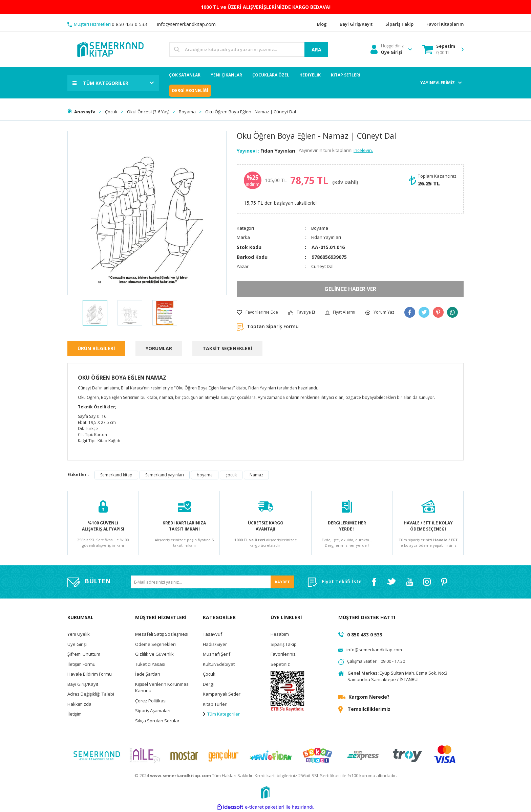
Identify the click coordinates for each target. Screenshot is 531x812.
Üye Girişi (77, 644)
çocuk (231, 475)
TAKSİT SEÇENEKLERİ (227, 348)
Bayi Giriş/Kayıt (83, 684)
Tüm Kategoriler (221, 714)
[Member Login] (387, 49)
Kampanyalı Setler (222, 694)
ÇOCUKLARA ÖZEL (271, 75)
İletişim (75, 714)
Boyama (320, 228)
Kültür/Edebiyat (219, 664)
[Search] (249, 49)
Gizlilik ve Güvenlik (154, 654)
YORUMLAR (159, 348)
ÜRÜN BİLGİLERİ (96, 348)
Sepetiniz (280, 664)
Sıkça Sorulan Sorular (157, 721)
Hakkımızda (79, 704)
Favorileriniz (283, 654)
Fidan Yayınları (278, 151)
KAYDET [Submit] (282, 582)
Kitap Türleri (215, 704)
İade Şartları (148, 674)
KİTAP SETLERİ (346, 75)
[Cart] (439, 49)
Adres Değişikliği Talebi (91, 694)
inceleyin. (363, 150)
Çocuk (209, 674)
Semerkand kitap (116, 475)
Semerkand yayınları (165, 475)
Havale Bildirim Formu (90, 674)
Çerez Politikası (151, 701)
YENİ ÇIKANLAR (226, 75)
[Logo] (110, 49)
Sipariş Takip (284, 644)
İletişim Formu (81, 664)
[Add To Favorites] (257, 312)
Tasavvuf (213, 634)
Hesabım (280, 634)
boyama (205, 475)
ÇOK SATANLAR (185, 75)
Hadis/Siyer (215, 644)
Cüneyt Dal (322, 266)
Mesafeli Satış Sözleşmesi (162, 634)
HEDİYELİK (310, 75)
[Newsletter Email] (213, 582)
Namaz (256, 475)
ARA (316, 50)
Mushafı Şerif (217, 654)
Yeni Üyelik (79, 634)
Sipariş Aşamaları (153, 710)
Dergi (208, 684)
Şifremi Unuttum (84, 654)
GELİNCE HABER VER (350, 289)
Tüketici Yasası (150, 664)
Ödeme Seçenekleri (155, 644)
